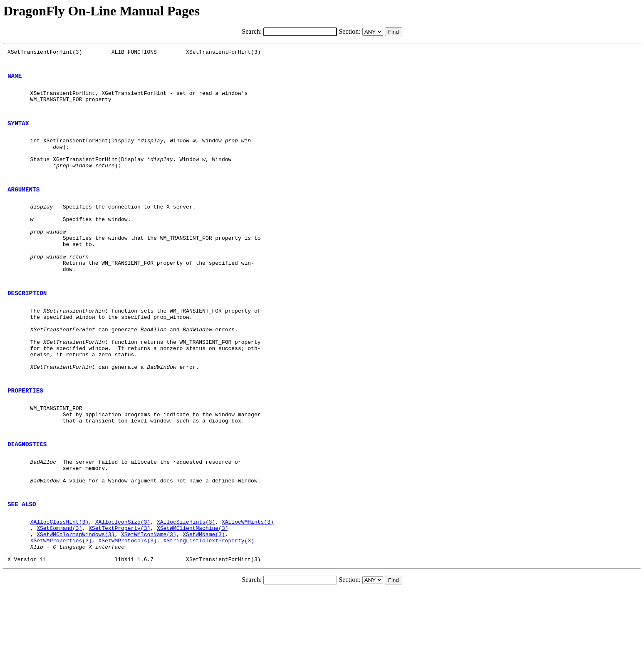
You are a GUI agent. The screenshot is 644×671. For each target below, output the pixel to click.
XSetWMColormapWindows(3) (76, 609)
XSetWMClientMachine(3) (193, 601)
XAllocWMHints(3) (248, 594)
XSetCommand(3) (59, 601)
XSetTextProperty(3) (119, 601)
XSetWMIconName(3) (149, 609)
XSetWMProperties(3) (61, 616)
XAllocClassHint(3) (59, 594)
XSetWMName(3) (204, 609)
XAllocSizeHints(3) (186, 594)
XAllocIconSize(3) (123, 594)
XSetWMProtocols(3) (127, 616)
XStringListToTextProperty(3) (208, 616)
